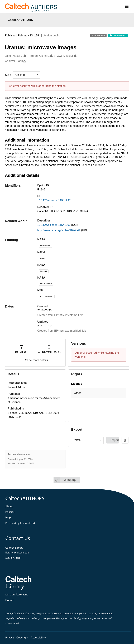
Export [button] (115, 440)
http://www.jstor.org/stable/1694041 (59, 230)
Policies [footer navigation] (10, 512)
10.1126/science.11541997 (54, 200)
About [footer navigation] (9, 507)
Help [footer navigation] (8, 518)
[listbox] (27, 75)
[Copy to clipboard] (125, 440)
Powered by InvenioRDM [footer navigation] (20, 523)
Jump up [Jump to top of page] (65, 480)
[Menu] (127, 7)
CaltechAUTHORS (20, 20)
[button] (99, 393)
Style (8, 75)
